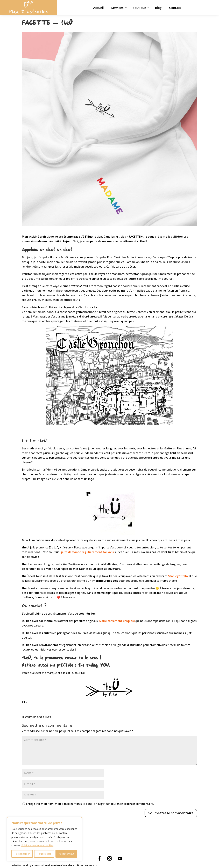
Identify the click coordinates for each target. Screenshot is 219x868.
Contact (175, 8)
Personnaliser (22, 854)
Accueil (98, 8)
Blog (158, 8)
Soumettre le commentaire (171, 813)
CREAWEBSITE (90, 865)
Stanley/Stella (178, 576)
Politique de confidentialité (59, 865)
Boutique (139, 8)
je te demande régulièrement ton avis (87, 552)
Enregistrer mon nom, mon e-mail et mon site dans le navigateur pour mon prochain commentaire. (90, 804)
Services (117, 8)
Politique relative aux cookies (37, 845)
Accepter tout (66, 854)
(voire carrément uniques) (117, 621)
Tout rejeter (44, 854)
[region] (44, 839)
